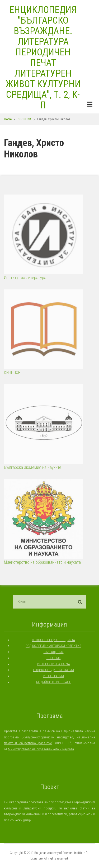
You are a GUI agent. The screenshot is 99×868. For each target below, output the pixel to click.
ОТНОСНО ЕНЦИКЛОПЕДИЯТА (53, 640)
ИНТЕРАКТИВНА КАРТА (54, 664)
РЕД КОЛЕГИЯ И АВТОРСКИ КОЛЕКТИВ (53, 646)
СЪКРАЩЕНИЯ (54, 652)
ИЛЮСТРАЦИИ (54, 676)
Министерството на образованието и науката (41, 749)
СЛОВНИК (54, 658)
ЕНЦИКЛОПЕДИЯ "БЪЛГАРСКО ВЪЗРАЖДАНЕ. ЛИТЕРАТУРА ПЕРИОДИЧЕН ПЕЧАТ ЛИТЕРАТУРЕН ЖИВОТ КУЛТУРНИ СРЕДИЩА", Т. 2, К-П (43, 58)
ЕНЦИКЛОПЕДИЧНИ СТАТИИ (53, 670)
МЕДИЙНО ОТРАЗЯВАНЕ (54, 682)
